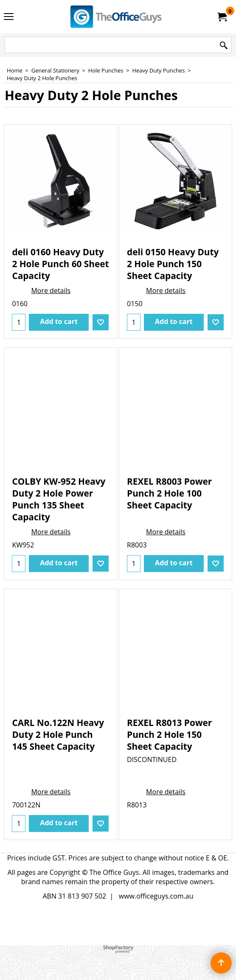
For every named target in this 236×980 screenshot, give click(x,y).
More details (51, 290)
